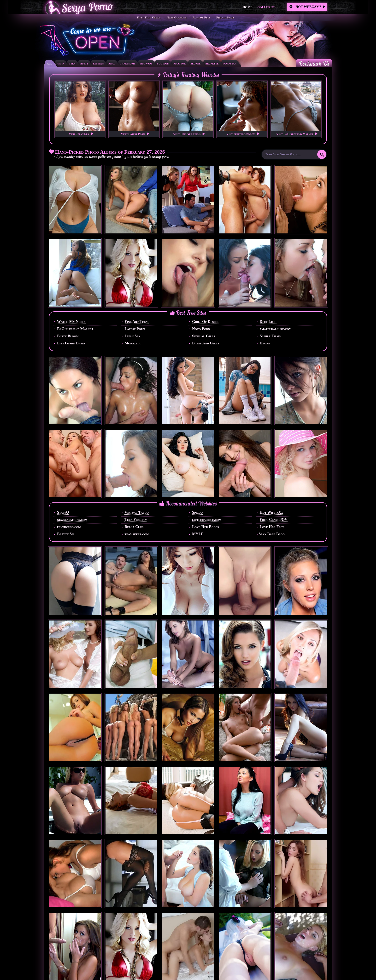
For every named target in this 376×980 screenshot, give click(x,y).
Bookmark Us (314, 64)
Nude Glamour (177, 17)
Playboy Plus (201, 17)
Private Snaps (225, 17)
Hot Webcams (307, 7)
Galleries (266, 7)
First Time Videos (149, 17)
